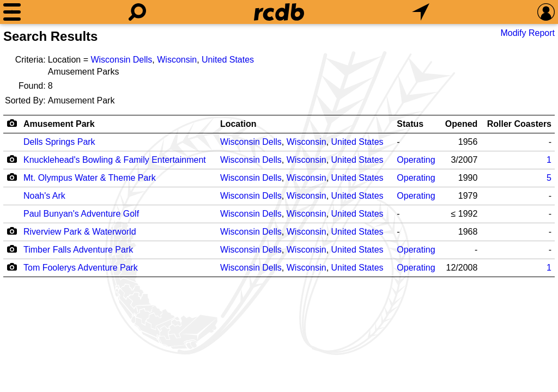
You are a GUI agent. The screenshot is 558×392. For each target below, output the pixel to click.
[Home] (279, 12)
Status (410, 124)
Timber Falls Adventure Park (78, 250)
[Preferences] (546, 12)
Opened (462, 124)
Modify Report (527, 33)
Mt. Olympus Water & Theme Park (90, 178)
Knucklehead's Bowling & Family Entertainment (115, 160)
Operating (416, 160)
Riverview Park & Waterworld (80, 232)
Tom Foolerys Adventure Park (81, 268)
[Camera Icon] (12, 159)
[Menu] (12, 12)
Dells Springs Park (59, 142)
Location (238, 124)
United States (228, 60)
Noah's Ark (44, 196)
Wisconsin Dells (121, 60)
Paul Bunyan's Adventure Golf (81, 214)
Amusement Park (59, 124)
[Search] (137, 12)
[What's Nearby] (421, 12)
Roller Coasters (519, 124)
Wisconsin (177, 60)
